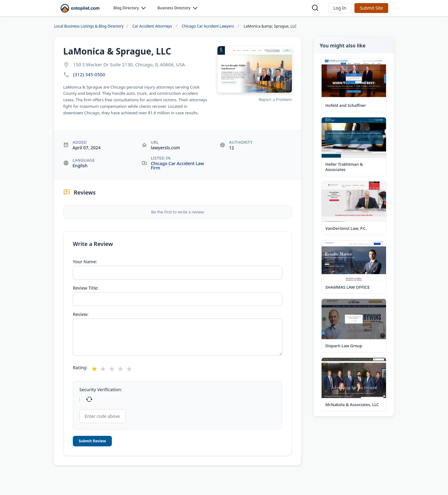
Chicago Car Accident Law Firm (178, 166)
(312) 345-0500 (89, 74)
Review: (81, 314)
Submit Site (371, 8)
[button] (340, 8)
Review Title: (86, 288)
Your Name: (85, 262)
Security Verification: (101, 390)
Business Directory (174, 8)
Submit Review (92, 441)
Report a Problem (275, 99)
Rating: (80, 368)
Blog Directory (126, 8)
